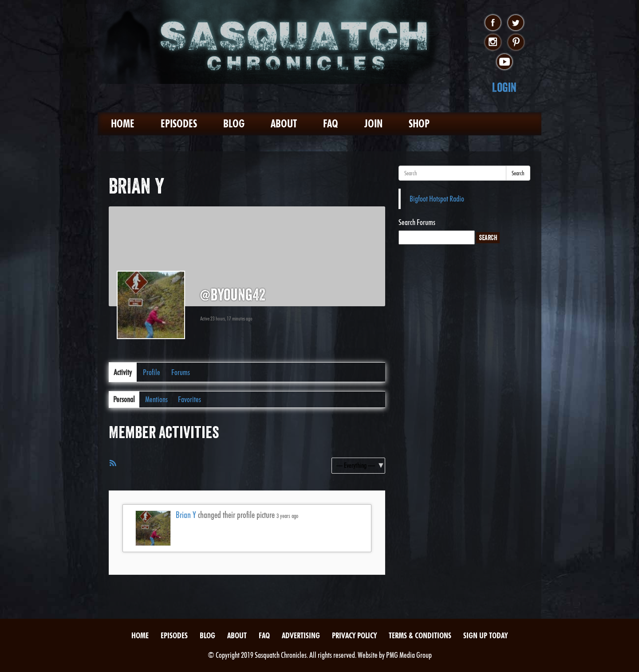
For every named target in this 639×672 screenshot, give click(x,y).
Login (504, 87)
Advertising (301, 635)
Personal (124, 399)
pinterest (516, 43)
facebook (493, 23)
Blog (234, 124)
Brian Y (186, 515)
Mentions (156, 399)
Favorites (189, 399)
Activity (123, 372)
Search (518, 173)
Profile (152, 372)
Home (123, 124)
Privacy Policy (354, 635)
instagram (493, 43)
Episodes (179, 124)
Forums (181, 372)
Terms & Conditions (420, 635)
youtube (504, 62)
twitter (516, 23)
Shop (419, 124)
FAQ (331, 124)
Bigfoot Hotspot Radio (437, 199)
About (284, 124)
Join (373, 124)
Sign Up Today (485, 635)
